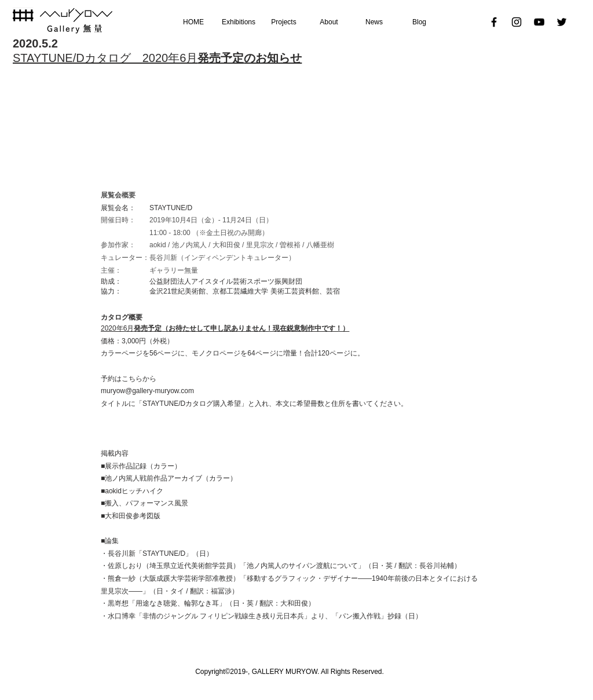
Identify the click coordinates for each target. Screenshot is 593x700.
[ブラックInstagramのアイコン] (517, 22)
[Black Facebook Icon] (494, 22)
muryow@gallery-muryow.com (147, 391)
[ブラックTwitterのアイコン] (562, 22)
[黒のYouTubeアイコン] (539, 22)
